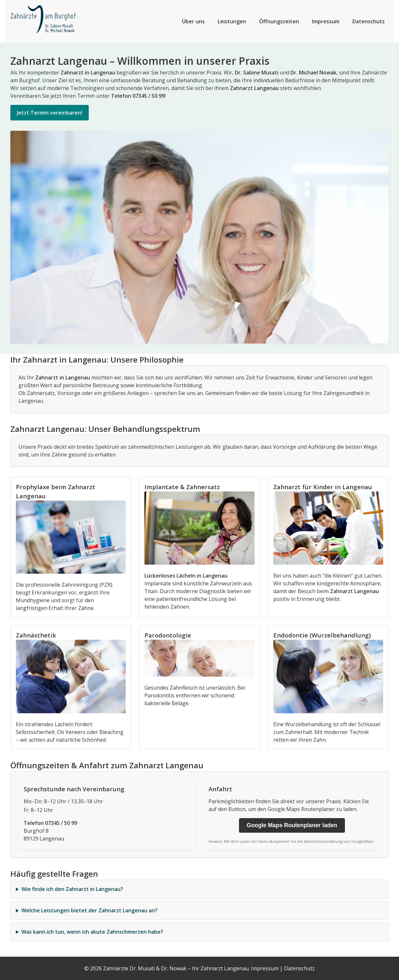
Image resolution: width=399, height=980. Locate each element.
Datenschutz (369, 21)
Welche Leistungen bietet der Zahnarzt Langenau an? (89, 910)
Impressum (326, 21)
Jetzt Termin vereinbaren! (50, 113)
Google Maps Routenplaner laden (292, 825)
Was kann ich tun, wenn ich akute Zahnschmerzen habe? (92, 932)
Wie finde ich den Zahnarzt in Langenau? (72, 889)
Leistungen (232, 21)
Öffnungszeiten (279, 21)
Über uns (193, 21)
